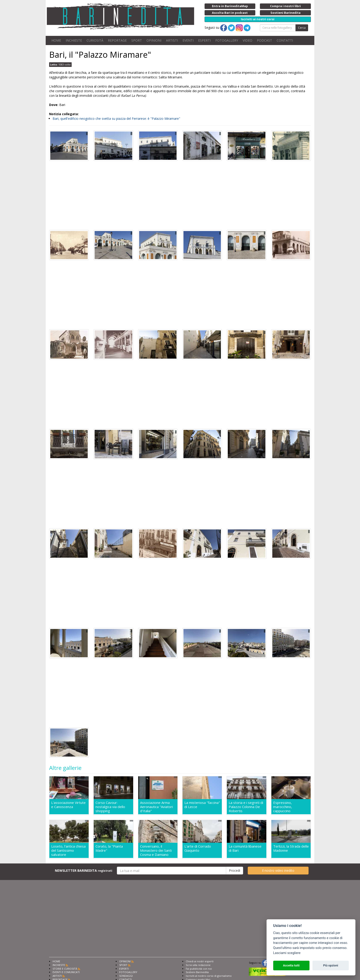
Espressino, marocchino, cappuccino (283, 807)
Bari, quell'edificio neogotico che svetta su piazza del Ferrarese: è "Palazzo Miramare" (116, 119)
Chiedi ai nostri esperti (200, 961)
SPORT (137, 40)
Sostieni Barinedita (197, 972)
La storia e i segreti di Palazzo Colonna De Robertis (246, 807)
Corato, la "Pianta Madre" (109, 848)
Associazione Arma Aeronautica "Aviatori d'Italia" (156, 807)
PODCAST (264, 40)
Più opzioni (330, 965)
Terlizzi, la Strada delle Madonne (291, 848)
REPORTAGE (117, 40)
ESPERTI (204, 40)
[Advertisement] (180, 195)
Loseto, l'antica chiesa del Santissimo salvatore (68, 850)
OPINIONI (154, 40)
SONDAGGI (126, 976)
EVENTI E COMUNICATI (66, 972)
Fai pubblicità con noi (199, 969)
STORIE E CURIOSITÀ (65, 969)
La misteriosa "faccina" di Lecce (202, 805)
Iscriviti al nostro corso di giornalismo (209, 976)
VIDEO (247, 40)
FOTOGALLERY (227, 40)
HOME (56, 40)
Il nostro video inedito (278, 870)
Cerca (302, 28)
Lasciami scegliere (287, 953)
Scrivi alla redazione (198, 965)
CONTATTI (285, 40)
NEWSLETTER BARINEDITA (84, 870)
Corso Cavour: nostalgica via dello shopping (110, 807)
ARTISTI (172, 40)
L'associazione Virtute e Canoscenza (68, 805)
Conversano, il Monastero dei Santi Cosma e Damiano (156, 850)
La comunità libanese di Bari (245, 848)
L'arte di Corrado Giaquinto (198, 848)
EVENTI (188, 40)
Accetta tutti (291, 965)
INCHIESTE (74, 40)
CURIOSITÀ (95, 40)
